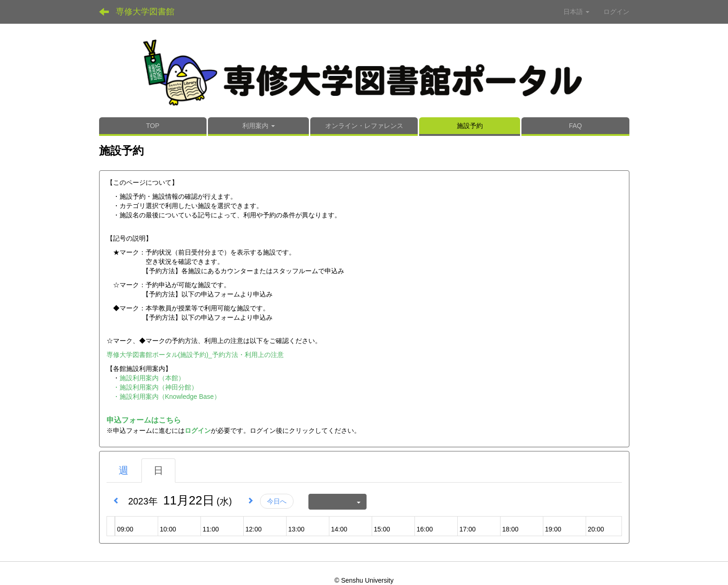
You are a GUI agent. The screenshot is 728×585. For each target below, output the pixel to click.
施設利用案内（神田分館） (159, 387)
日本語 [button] (576, 12)
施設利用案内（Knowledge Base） (170, 397)
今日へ (277, 501)
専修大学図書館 (145, 12)
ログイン (616, 12)
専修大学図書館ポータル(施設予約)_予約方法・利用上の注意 (195, 355)
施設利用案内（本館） (152, 378)
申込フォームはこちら (144, 420)
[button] (258, 127)
